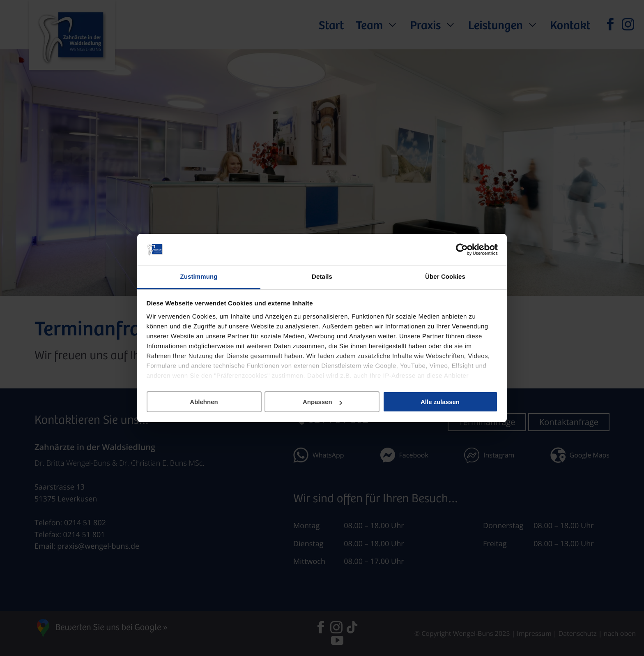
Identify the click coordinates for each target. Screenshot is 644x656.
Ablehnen (204, 402)
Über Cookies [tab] (445, 277)
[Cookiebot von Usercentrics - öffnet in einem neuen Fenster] (462, 250)
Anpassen (322, 402)
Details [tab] (322, 277)
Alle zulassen (440, 402)
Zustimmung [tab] (199, 277)
